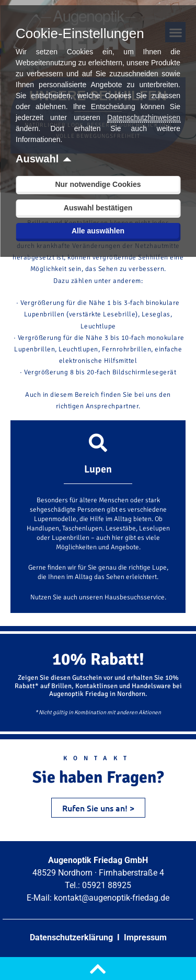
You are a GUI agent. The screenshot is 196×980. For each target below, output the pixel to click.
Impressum (145, 937)
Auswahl (37, 159)
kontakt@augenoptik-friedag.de (112, 898)
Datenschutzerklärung (72, 937)
